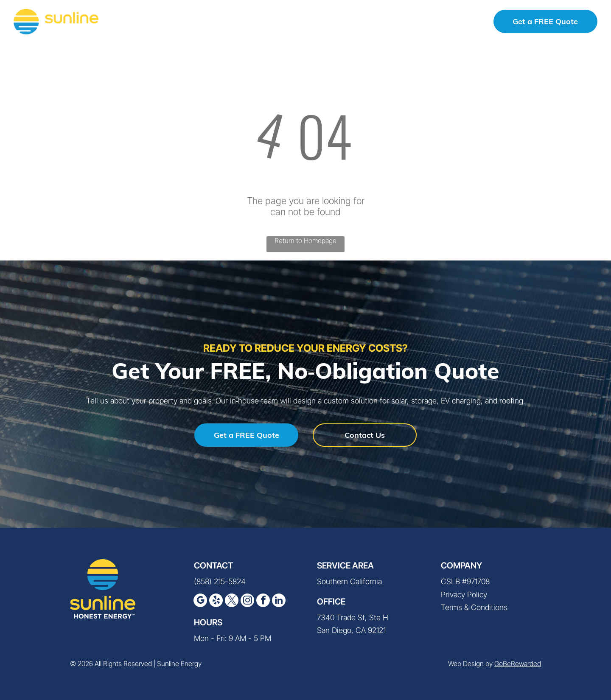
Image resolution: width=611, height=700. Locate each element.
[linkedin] (279, 601)
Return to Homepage (305, 241)
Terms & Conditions (474, 607)
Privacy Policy (464, 595)
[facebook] (263, 601)
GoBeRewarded (518, 664)
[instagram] (247, 601)
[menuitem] (154, 21)
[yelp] (216, 601)
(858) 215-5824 (220, 581)
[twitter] (232, 601)
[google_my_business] (200, 601)
